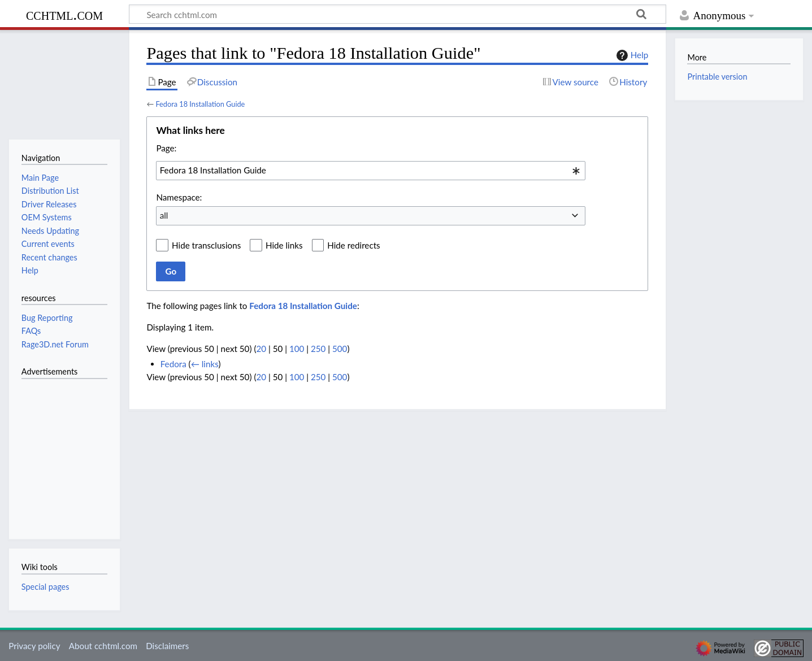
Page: (166, 148)
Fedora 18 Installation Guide (200, 104)
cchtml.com (64, 14)
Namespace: (179, 197)
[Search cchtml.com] (398, 14)
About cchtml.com (103, 646)
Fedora (173, 364)
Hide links (284, 245)
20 (261, 349)
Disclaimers (167, 646)
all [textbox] (164, 215)
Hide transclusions (206, 245)
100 (297, 349)
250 (318, 349)
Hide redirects (353, 245)
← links (205, 364)
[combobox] (371, 171)
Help (631, 55)
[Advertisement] (55, 453)
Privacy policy (34, 646)
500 (340, 349)
